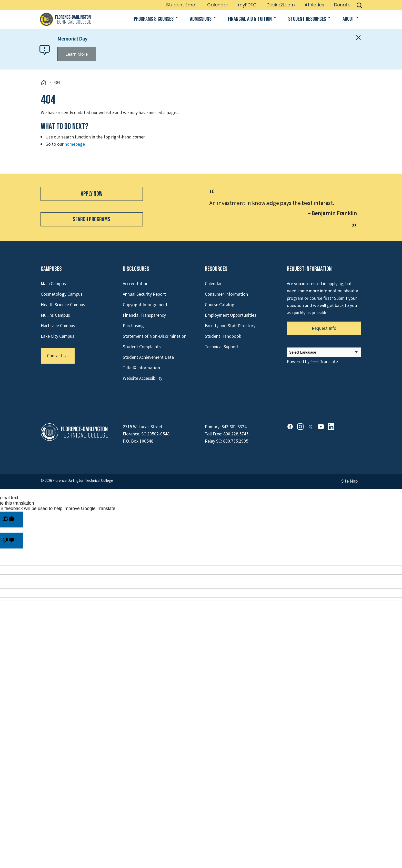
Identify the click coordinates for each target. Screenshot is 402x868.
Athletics (314, 5)
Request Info (324, 328)
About (348, 19)
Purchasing (133, 326)
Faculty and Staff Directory (230, 326)
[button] (359, 5)
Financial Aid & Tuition (250, 19)
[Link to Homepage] (65, 19)
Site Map (349, 481)
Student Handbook (223, 336)
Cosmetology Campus (62, 294)
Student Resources (307, 19)
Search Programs (92, 219)
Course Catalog (220, 305)
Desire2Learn (281, 5)
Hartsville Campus (58, 326)
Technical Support (222, 347)
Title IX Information (141, 368)
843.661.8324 (234, 427)
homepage (75, 144)
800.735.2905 (236, 441)
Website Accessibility (143, 378)
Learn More (77, 54)
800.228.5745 (236, 434)
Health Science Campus (63, 305)
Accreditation (136, 284)
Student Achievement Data (148, 357)
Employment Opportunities (231, 315)
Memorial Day (72, 39)
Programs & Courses (154, 19)
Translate (324, 362)
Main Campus (53, 284)
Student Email (182, 5)
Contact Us (58, 356)
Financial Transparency (144, 315)
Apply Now (92, 194)
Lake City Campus (58, 336)
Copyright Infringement (145, 305)
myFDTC (247, 5)
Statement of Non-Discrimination (155, 336)
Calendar (218, 5)
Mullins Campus (55, 315)
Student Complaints (142, 347)
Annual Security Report (144, 294)
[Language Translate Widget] (324, 352)
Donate (342, 5)
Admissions (201, 19)
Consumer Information (226, 294)
